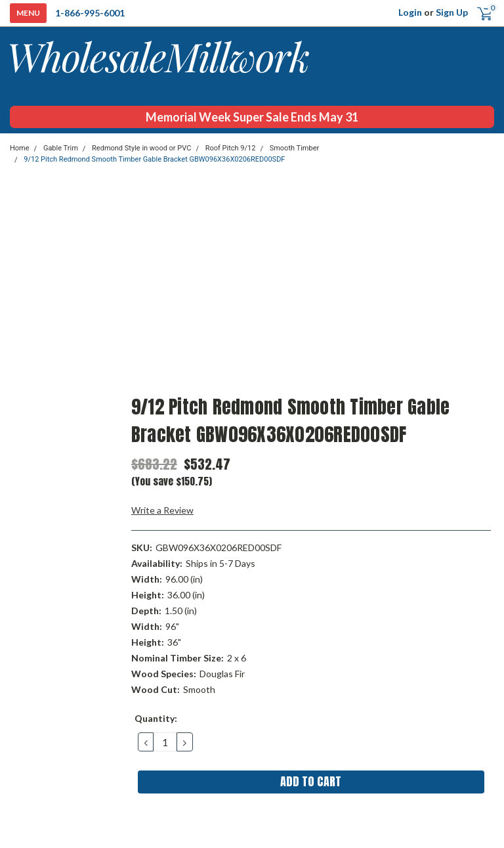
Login (410, 12)
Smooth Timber (295, 148)
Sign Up (452, 12)
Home (20, 148)
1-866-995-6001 (90, 13)
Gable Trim (61, 148)
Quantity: (156, 718)
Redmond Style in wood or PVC (141, 148)
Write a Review (162, 510)
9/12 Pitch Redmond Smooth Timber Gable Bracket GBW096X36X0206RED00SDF (154, 159)
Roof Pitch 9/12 (231, 148)
